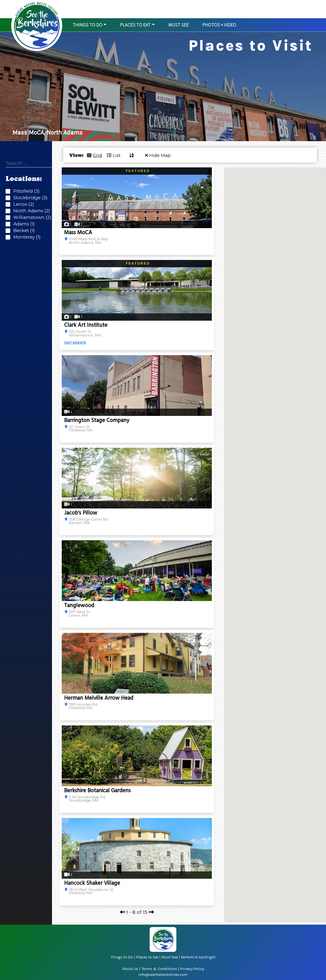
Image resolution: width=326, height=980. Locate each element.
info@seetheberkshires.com (163, 975)
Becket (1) (23, 231)
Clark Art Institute (86, 325)
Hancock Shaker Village (92, 883)
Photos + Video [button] (219, 25)
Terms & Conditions (159, 969)
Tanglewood (79, 606)
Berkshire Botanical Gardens (97, 791)
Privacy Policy (192, 969)
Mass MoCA (78, 233)
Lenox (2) (22, 204)
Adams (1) (23, 224)
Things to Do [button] (87, 25)
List (114, 155)
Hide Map (158, 155)
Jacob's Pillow (81, 513)
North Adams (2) (30, 211)
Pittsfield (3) (25, 191)
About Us (130, 969)
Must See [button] (179, 25)
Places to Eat (147, 957)
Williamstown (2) (31, 218)
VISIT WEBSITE (75, 343)
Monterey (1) (26, 237)
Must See (170, 957)
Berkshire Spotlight (198, 957)
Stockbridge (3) (29, 198)
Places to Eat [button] (135, 25)
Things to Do (122, 957)
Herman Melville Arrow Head (99, 698)
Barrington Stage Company (97, 420)
